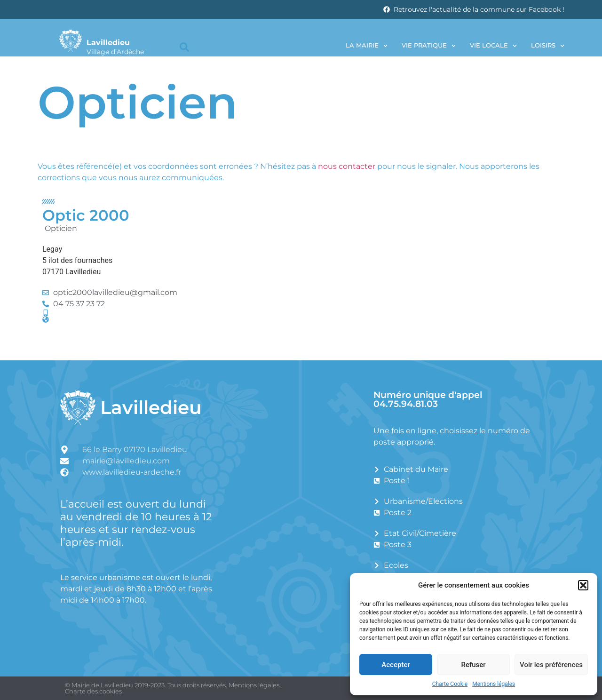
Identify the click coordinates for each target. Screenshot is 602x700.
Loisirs (548, 46)
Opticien (61, 228)
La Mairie (367, 46)
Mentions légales (494, 684)
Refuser (473, 665)
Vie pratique (429, 46)
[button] (583, 585)
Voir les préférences (551, 665)
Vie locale (493, 46)
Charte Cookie (450, 684)
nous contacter (347, 166)
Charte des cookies (93, 691)
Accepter (396, 665)
